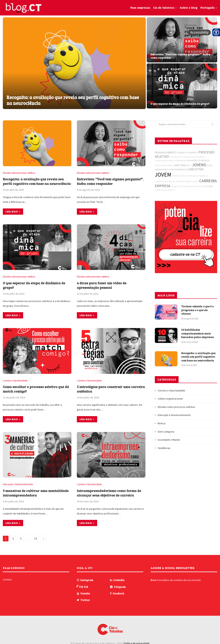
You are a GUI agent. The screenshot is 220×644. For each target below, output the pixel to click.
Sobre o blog (189, 8)
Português (208, 8)
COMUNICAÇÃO (176, 157)
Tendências (164, 448)
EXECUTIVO (196, 169)
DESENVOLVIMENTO (166, 152)
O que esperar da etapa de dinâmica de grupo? (180, 104)
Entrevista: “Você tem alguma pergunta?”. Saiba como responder (180, 56)
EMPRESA (163, 186)
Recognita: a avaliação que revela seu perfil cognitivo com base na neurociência (73, 100)
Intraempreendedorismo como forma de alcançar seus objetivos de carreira (109, 493)
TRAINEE (175, 176)
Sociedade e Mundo (169, 440)
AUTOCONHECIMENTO (164, 166)
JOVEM (163, 175)
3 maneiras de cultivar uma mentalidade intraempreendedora (36, 493)
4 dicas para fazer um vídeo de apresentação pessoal (102, 285)
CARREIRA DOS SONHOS (165, 190)
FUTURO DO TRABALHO (175, 182)
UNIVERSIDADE (161, 161)
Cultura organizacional (170, 399)
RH (190, 166)
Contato (7, 579)
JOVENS (199, 165)
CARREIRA (208, 181)
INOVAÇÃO (192, 160)
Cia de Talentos (164, 8)
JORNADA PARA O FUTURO (193, 186)
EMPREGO (193, 153)
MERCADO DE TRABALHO (198, 176)
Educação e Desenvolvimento (18, 484)
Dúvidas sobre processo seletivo (19, 173)
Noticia (162, 423)
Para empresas (140, 8)
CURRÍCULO (160, 182)
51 (36, 538)
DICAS (210, 165)
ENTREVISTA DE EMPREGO (194, 157)
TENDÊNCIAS (176, 186)
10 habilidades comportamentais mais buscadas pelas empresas (198, 333)
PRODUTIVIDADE (192, 182)
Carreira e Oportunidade (15, 381)
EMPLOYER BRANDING (177, 161)
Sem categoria (166, 432)
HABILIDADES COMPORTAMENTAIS (171, 169)
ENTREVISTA (204, 160)
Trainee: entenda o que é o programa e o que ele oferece (197, 310)
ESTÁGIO (183, 176)
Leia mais (13, 211)
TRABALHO (183, 153)
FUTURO (209, 186)
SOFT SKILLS (181, 165)
